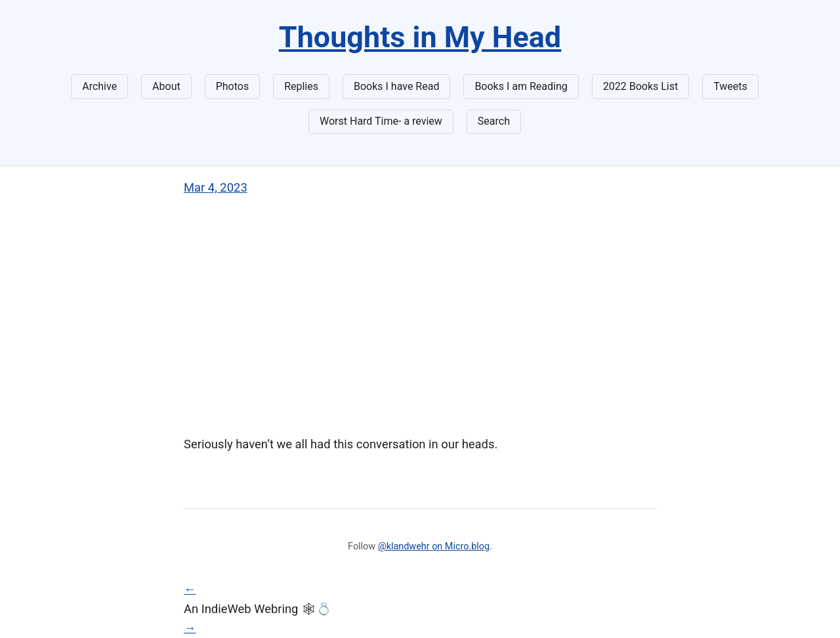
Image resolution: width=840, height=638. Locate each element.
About (166, 86)
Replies (301, 86)
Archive (99, 86)
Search (494, 121)
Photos (233, 86)
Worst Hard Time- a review (381, 121)
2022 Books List (641, 86)
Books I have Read (396, 86)
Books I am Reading (521, 86)
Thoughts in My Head (420, 37)
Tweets (730, 86)
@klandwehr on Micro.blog (434, 546)
